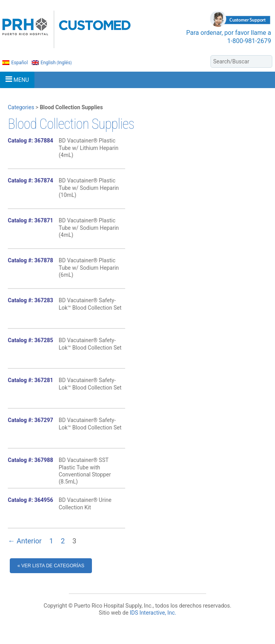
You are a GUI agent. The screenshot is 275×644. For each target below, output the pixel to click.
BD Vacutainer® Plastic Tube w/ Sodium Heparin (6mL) (89, 267)
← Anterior (25, 541)
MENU (17, 79)
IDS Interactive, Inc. (153, 613)
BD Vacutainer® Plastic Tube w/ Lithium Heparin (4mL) (89, 148)
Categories (21, 107)
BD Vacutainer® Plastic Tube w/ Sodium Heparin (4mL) (89, 227)
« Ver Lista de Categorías (51, 566)
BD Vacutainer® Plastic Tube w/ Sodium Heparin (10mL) (89, 188)
